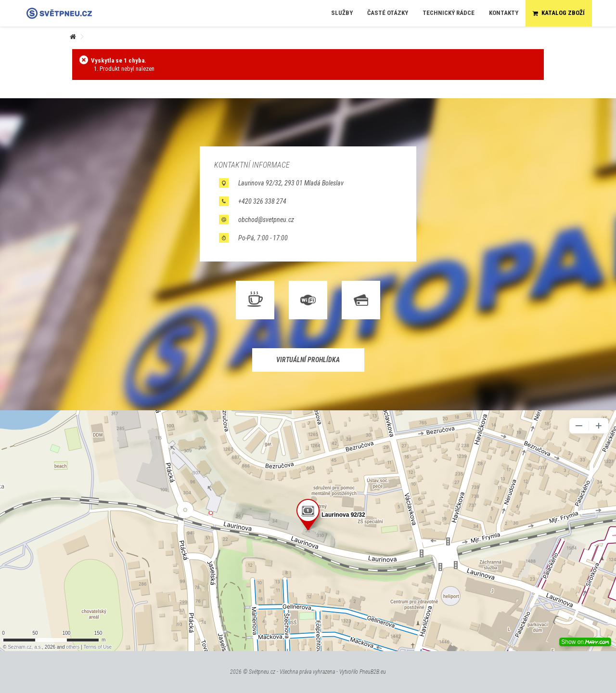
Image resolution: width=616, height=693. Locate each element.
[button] (342, 13)
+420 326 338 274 (262, 201)
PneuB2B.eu (373, 672)
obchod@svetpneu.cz (266, 220)
